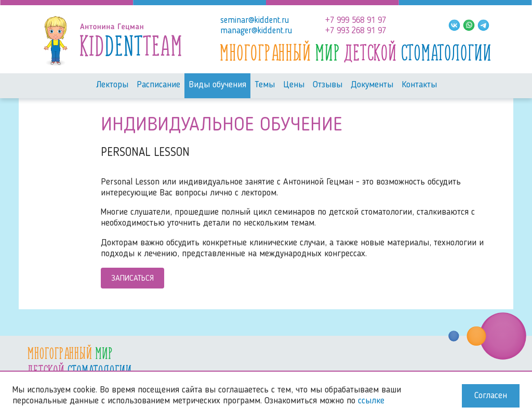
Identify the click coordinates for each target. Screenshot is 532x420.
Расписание (158, 85)
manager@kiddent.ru (256, 31)
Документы (372, 85)
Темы (265, 85)
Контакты (419, 85)
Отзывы (328, 85)
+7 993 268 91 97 (356, 31)
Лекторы (112, 85)
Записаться (132, 279)
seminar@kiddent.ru (255, 21)
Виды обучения (217, 85)
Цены (294, 85)
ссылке (371, 401)
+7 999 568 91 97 (356, 21)
